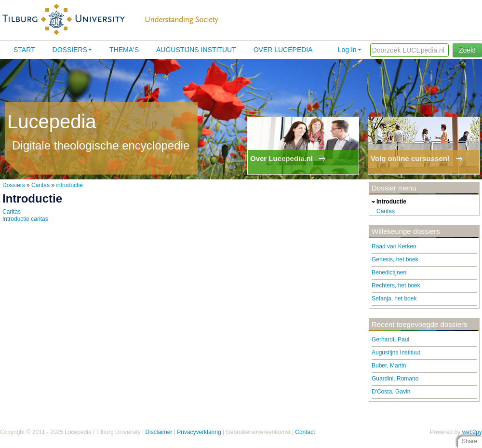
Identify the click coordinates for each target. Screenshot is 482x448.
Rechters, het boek (396, 285)
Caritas (40, 185)
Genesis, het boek (395, 259)
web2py (472, 432)
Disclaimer (159, 432)
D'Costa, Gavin (391, 392)
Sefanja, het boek (394, 299)
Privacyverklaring (199, 432)
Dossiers (72, 50)
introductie (69, 185)
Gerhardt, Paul (390, 339)
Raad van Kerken (394, 246)
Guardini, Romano (395, 379)
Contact (305, 432)
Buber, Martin (389, 366)
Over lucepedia (283, 50)
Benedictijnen (389, 272)
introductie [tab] (388, 202)
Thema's (124, 50)
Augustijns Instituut (196, 50)
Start (24, 50)
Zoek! (467, 50)
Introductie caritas (25, 219)
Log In (350, 50)
